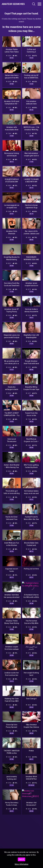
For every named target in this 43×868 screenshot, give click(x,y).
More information (21, 864)
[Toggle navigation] (39, 4)
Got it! (21, 859)
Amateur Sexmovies (13, 4)
